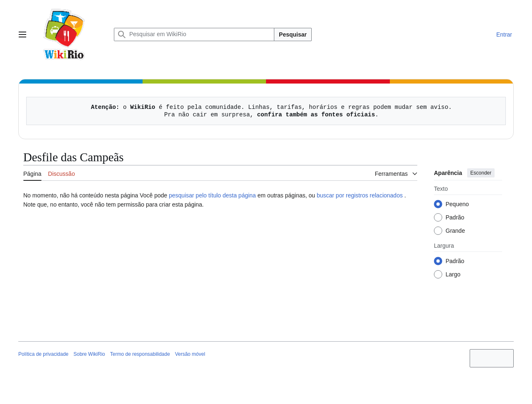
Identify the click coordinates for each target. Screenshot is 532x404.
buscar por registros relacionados (360, 195)
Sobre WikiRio (89, 354)
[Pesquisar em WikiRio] (194, 34)
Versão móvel (190, 354)
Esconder (481, 173)
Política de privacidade (43, 354)
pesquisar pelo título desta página (212, 195)
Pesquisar (293, 34)
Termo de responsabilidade (140, 354)
